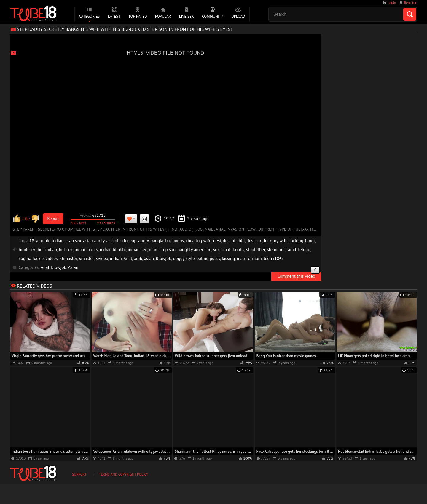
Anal (128, 258)
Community (213, 16)
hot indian (47, 249)
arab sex (73, 241)
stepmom (276, 249)
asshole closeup (121, 241)
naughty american (194, 249)
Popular (163, 16)
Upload (238, 16)
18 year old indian (47, 241)
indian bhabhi (113, 249)
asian (149, 258)
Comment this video (298, 275)
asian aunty (94, 241)
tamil (291, 249)
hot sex (66, 249)
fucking (296, 241)
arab (138, 258)
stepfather (256, 249)
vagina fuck (30, 258)
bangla (157, 241)
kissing (228, 258)
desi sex (254, 241)
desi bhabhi (234, 241)
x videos (50, 258)
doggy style (184, 258)
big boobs (175, 241)
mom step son (162, 249)
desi (217, 241)
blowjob (59, 267)
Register (410, 3)
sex (216, 249)
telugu (304, 249)
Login (392, 3)
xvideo (102, 258)
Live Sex (187, 16)
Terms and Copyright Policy (124, 474)
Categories (89, 16)
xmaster (86, 258)
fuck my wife (275, 241)
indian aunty (86, 249)
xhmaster (68, 258)
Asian (73, 267)
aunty (143, 241)
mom (257, 258)
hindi (310, 241)
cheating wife (199, 241)
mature (244, 258)
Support (79, 474)
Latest (114, 16)
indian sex (137, 249)
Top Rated (138, 16)
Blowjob (163, 258)
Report (53, 218)
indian (116, 258)
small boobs (233, 249)
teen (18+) (273, 258)
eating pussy (208, 258)
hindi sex (27, 249)
